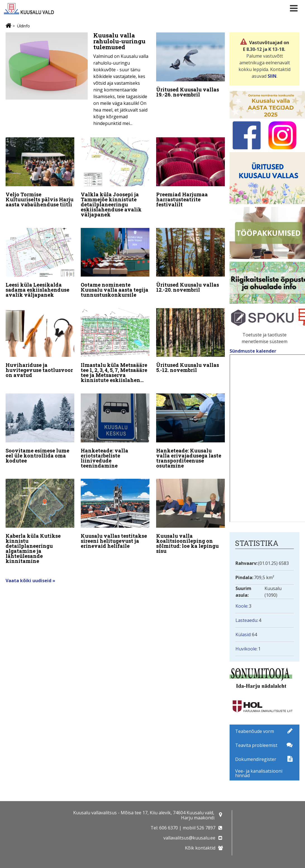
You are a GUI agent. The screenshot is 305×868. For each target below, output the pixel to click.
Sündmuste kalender (253, 351)
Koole (241, 606)
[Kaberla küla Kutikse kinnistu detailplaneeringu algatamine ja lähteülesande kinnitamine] (40, 516)
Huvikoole (246, 649)
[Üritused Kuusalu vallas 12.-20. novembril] (190, 259)
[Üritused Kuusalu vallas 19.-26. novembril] (190, 66)
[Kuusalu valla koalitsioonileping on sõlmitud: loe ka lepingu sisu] (190, 511)
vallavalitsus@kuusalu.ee (189, 838)
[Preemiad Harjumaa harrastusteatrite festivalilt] (190, 172)
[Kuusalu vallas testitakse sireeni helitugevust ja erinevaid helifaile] (115, 509)
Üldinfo (23, 26)
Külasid (243, 635)
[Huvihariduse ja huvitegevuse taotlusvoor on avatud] (40, 340)
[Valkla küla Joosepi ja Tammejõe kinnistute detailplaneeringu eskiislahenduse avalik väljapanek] (115, 177)
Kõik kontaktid (200, 848)
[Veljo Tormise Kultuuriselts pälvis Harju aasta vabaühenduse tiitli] (40, 172)
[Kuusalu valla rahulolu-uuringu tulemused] (78, 81)
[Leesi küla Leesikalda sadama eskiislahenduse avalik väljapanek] (40, 262)
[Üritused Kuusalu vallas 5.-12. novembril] (190, 338)
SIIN (272, 76)
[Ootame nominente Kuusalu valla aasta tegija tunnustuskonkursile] (115, 262)
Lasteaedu (246, 620)
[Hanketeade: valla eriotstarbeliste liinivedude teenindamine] (115, 427)
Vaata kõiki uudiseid (29, 573)
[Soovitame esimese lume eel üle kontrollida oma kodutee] (40, 425)
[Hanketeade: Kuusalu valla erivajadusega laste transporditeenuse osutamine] (190, 427)
